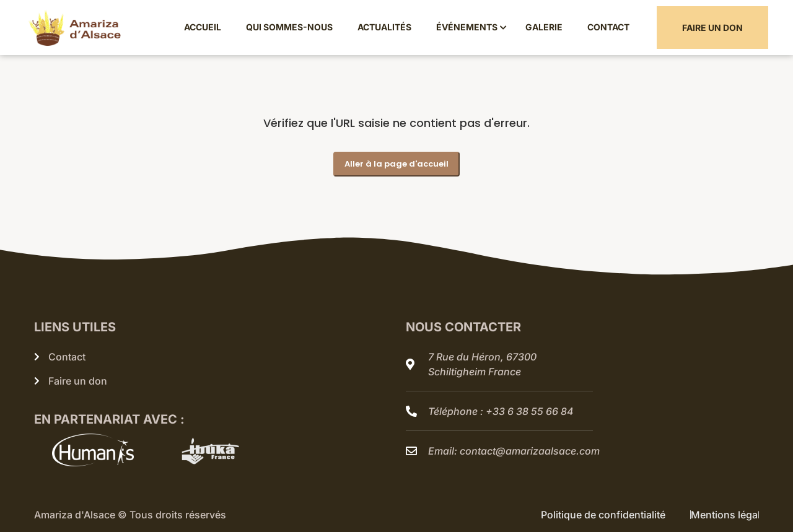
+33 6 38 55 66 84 (530, 411)
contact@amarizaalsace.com (530, 451)
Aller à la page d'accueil (396, 164)
